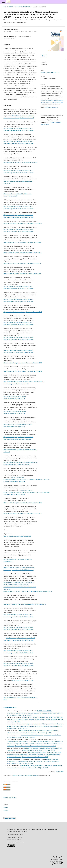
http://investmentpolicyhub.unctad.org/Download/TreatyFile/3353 (23, 513)
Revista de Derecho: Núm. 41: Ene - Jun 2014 (20, 763)
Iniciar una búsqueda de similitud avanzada (26, 775)
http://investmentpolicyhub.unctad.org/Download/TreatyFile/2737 (23, 363)
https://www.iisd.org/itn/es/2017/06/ (23, 680)
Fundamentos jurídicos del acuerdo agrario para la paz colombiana (41, 735)
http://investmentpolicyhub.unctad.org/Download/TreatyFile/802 (22, 253)
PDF (44, 56)
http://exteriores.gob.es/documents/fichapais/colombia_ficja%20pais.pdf (25, 604)
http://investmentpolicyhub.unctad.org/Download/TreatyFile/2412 (23, 503)
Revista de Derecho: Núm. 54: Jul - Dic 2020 (20, 715)
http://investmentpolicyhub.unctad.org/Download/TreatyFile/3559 (23, 223)
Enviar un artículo (10, 818)
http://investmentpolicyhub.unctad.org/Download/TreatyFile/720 (22, 274)
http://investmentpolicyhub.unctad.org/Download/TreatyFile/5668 (23, 312)
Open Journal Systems (10, 797)
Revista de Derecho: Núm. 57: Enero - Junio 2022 (21, 737)
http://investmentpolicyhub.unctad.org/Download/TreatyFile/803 (22, 242)
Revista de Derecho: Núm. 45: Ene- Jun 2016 (39, 733)
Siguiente (59, 772)
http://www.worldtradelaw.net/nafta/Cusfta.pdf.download (20, 162)
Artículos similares (10, 707)
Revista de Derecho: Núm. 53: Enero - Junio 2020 (41, 750)
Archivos (11, 7)
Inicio (5, 7)
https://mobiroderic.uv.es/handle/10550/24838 (17, 536)
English (6, 808)
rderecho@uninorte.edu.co (52, 108)
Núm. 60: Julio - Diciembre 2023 (23, 7)
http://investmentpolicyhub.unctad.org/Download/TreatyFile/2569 (23, 371)
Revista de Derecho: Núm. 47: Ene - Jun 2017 (35, 757)
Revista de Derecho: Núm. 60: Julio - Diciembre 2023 (41, 746)
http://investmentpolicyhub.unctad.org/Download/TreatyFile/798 (22, 263)
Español (6, 810)
